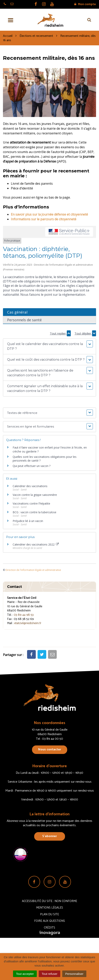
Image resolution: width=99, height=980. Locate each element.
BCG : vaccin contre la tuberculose (34, 512)
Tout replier (60, 333)
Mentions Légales (50, 908)
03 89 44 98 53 (24, 615)
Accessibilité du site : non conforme (49, 901)
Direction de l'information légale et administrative (33, 570)
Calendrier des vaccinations (30, 486)
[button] (50, 346)
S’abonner (50, 836)
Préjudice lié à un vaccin (28, 521)
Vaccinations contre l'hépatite (31, 503)
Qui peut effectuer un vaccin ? (32, 466)
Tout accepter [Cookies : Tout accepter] (25, 974)
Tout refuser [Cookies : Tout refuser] (49, 974)
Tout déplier (85, 333)
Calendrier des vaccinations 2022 (36, 544)
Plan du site (49, 914)
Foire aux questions (50, 921)
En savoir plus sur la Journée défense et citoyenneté (49, 214)
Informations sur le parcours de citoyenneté (44, 219)
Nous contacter (50, 749)
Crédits (49, 928)
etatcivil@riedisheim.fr (28, 623)
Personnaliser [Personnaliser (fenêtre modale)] (74, 974)
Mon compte (85, 4)
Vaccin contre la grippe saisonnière (35, 495)
